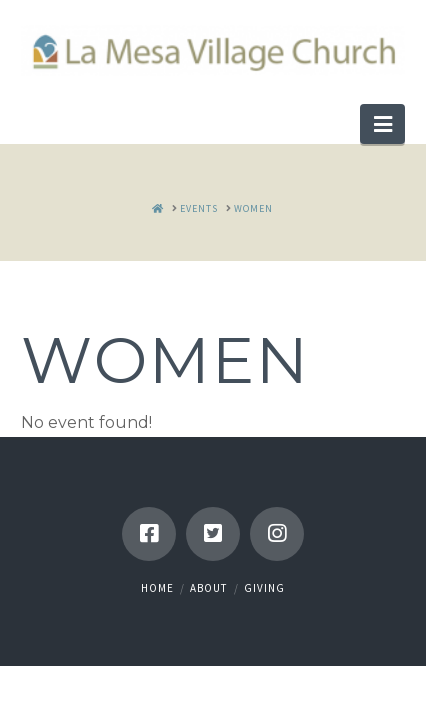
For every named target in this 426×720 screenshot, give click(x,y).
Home (157, 588)
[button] (382, 124)
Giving (264, 588)
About (208, 588)
